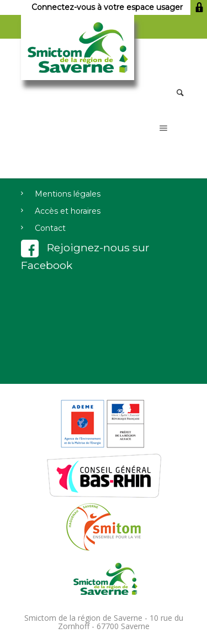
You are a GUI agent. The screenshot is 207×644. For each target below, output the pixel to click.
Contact (50, 228)
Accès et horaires (68, 211)
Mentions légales (68, 194)
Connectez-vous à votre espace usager (119, 7)
